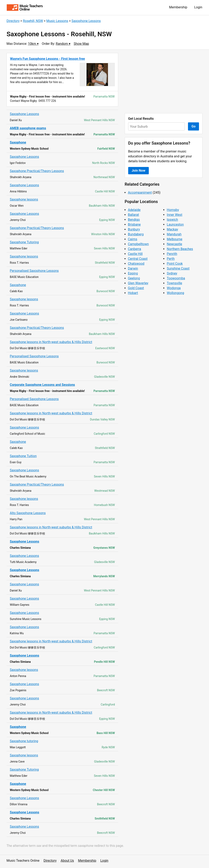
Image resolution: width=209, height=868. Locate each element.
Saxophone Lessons (86, 21)
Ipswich (172, 220)
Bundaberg (136, 234)
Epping (133, 273)
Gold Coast (136, 288)
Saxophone (18, 142)
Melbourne (175, 239)
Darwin (133, 268)
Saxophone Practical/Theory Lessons (37, 171)
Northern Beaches (180, 249)
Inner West (175, 215)
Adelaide (134, 210)
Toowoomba (176, 278)
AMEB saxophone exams (28, 128)
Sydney (172, 273)
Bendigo (134, 220)
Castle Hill (135, 254)
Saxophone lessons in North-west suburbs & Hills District (51, 342)
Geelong (134, 278)
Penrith (172, 254)
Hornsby (173, 210)
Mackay (172, 229)
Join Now (138, 171)
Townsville (174, 283)
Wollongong (175, 293)
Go (193, 126)
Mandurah (174, 234)
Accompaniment (140, 193)
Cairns (133, 239)
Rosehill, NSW (33, 21)
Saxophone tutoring (24, 741)
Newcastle (174, 244)
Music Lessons (57, 21)
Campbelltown (138, 244)
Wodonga (174, 288)
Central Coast (138, 259)
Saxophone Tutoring (24, 242)
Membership (178, 7)
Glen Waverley (138, 283)
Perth (171, 259)
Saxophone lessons (24, 199)
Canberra (135, 249)
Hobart (133, 293)
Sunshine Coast (178, 268)
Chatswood (136, 264)
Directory (13, 21)
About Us (67, 861)
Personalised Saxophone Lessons (34, 271)
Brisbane (134, 224)
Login (198, 7)
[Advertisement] (164, 81)
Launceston (175, 224)
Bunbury (134, 229)
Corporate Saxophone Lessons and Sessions (42, 385)
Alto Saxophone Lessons (28, 513)
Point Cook (175, 264)
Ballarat (133, 215)
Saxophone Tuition (23, 456)
